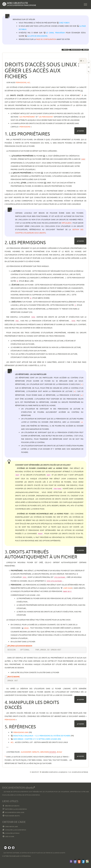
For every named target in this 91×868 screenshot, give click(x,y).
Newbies (52, 752)
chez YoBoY (64, 23)
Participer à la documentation (15, 809)
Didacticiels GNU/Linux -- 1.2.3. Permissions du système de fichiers (42, 736)
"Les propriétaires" (27, 117)
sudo (83, 159)
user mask (68, 588)
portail (65, 50)
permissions (21, 82)
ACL (12, 742)
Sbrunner (44, 752)
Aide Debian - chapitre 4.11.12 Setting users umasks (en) (37, 739)
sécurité (85, 50)
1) (80, 95)
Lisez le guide (8, 836)
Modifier (81, 131)
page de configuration (46, 39)
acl (29, 82)
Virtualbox (66, 223)
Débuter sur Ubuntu (11, 806)
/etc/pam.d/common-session (20, 646)
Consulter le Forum (11, 833)
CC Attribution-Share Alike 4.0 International (16, 856)
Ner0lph (36, 752)
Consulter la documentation (14, 830)
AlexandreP (26, 752)
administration (75, 50)
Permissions (25, 127)
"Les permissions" (46, 117)
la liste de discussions (37, 36)
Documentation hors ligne (13, 812)
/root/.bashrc (14, 677)
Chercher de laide (10, 826)
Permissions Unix (21, 732)
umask (26, 628)
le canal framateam (55, 33)
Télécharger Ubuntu (11, 816)
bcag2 (59, 752)
